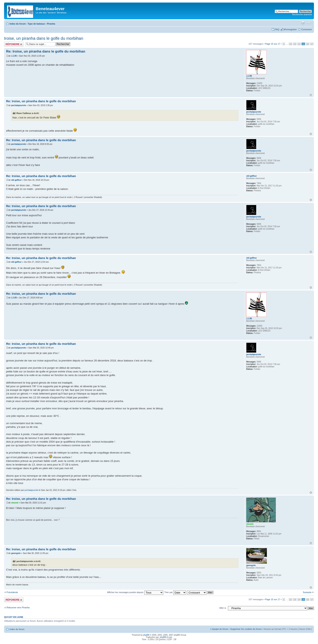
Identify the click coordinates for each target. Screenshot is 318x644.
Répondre (14, 44)
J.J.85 (14, 56)
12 (291, 44)
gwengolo (16, 553)
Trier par (175, 592)
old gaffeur (16, 180)
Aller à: (223, 608)
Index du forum (18, 24)
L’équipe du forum (219, 629)
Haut (311, 95)
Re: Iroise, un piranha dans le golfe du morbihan (46, 51)
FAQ (277, 29)
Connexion (307, 29)
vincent (15, 503)
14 (299, 44)
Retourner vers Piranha (18, 607)
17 (312, 44)
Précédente (12, 592)
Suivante (307, 592)
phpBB (146, 635)
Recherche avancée (302, 14)
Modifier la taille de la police (309, 23)
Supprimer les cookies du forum (246, 629)
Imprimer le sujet (303, 23)
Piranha (51, 24)
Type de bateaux (36, 24)
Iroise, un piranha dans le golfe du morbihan (44, 38)
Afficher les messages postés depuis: (135, 592)
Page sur (273, 44)
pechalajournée (19, 105)
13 (295, 44)
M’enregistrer (290, 29)
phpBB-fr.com (166, 637)
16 (308, 44)
